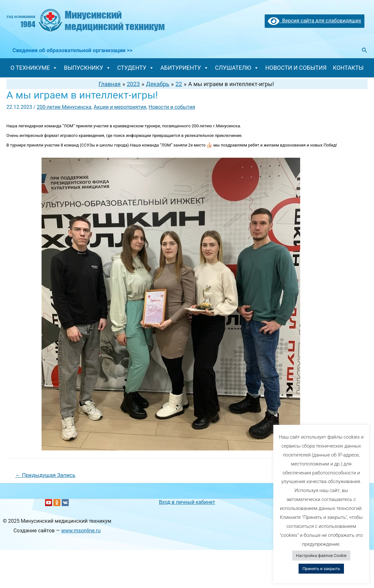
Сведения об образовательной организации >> (72, 50)
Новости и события (172, 107)
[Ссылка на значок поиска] (365, 50)
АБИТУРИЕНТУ (185, 68)
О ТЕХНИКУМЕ (34, 68)
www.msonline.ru (81, 531)
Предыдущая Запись (45, 475)
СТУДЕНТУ (136, 68)
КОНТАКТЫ (348, 68)
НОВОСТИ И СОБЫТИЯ (296, 68)
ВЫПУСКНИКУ (87, 68)
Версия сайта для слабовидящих (315, 21)
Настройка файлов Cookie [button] (321, 556)
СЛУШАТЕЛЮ (237, 68)
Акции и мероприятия (120, 107)
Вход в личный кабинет (187, 502)
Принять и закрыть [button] (321, 569)
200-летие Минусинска (64, 107)
